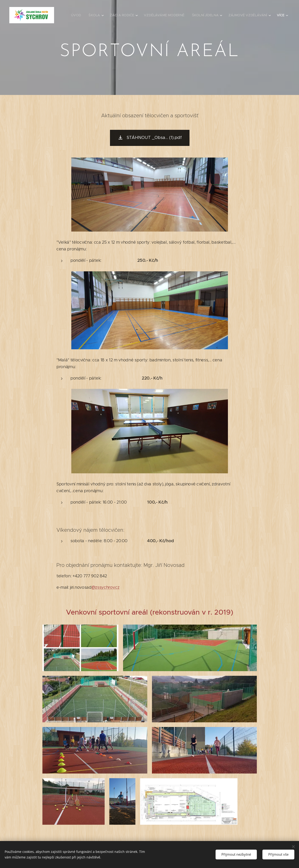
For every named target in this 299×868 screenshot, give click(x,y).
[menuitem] (79, 15)
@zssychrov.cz (105, 587)
